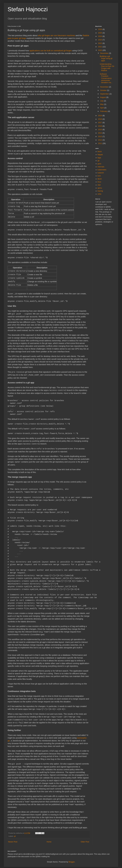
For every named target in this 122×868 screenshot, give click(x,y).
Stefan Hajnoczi (28, 9)
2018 (100, 119)
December (105, 53)
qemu (100, 188)
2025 (100, 33)
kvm (99, 176)
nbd (99, 185)
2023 (100, 40)
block (100, 152)
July (102, 101)
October (104, 90)
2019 (100, 116)
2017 (100, 123)
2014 (100, 133)
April (102, 108)
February (104, 111)
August (103, 97)
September (105, 94)
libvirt (100, 179)
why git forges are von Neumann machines (56, 35)
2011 (100, 143)
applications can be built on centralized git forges (51, 51)
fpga (99, 158)
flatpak (100, 155)
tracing (100, 191)
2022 (100, 43)
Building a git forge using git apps (106, 58)
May (102, 104)
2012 (100, 140)
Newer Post (13, 839)
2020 (100, 50)
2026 (100, 29)
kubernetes (102, 170)
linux (99, 182)
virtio (99, 194)
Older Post (85, 839)
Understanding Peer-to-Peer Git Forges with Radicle (107, 67)
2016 (100, 126)
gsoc (99, 164)
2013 (100, 136)
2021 (100, 47)
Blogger (72, 859)
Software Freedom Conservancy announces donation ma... (106, 78)
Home (49, 839)
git (15, 833)
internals (101, 167)
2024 (100, 36)
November (105, 87)
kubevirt (101, 173)
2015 (100, 130)
